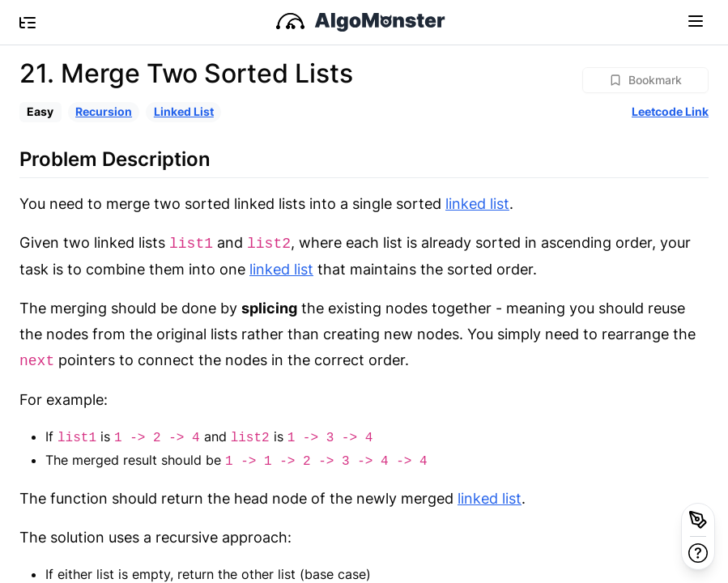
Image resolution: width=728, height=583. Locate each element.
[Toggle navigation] (696, 20)
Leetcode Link (670, 111)
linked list (477, 204)
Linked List (184, 111)
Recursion (104, 111)
